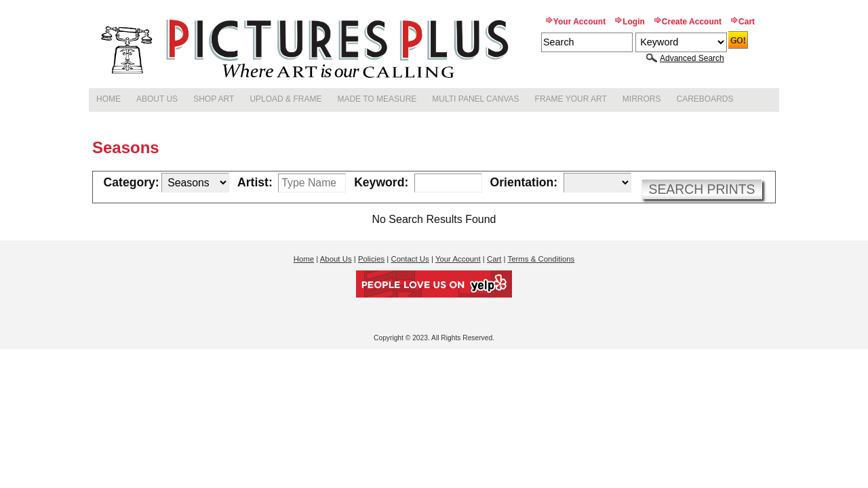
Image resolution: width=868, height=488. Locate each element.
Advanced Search (692, 58)
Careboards (705, 99)
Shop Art (214, 99)
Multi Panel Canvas (475, 99)
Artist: (255, 183)
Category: (132, 183)
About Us (157, 99)
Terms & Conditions (541, 259)
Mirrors (642, 99)
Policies (371, 259)
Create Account (692, 22)
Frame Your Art (571, 99)
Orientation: (524, 183)
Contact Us (410, 259)
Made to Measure (377, 99)
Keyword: (381, 183)
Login (634, 22)
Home (108, 99)
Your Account (579, 22)
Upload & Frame (285, 99)
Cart (747, 22)
